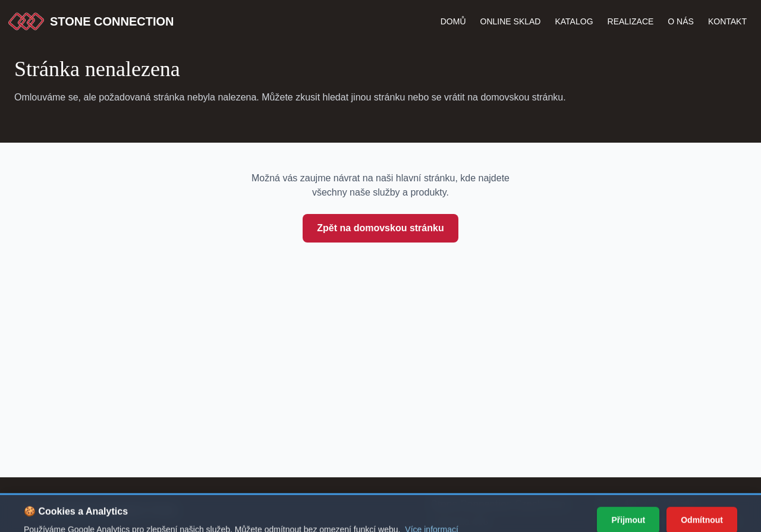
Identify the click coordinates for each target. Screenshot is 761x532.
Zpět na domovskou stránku (380, 228)
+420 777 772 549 (657, 503)
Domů (453, 21)
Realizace (631, 21)
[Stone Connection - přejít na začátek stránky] (99, 511)
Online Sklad (511, 21)
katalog (574, 21)
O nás (681, 21)
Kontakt (727, 21)
